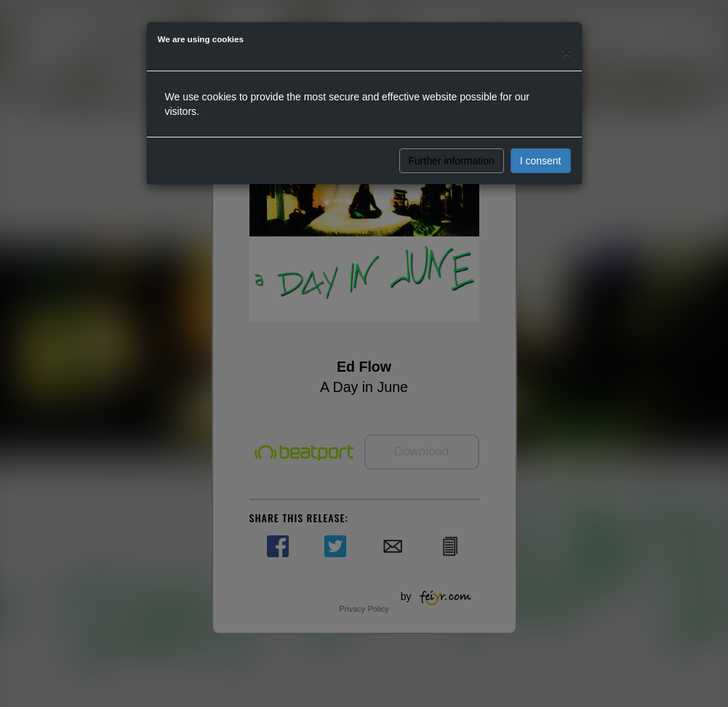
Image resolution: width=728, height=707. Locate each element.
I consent (541, 161)
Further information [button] (452, 161)
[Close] (566, 52)
